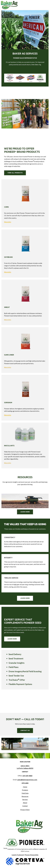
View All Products (15, 173)
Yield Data (25, 793)
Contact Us (25, 730)
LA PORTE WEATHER (25, 699)
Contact (25, 806)
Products (25, 790)
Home (25, 787)
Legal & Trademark (18, 855)
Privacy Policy (25, 810)
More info (8, 222)
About (25, 803)
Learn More (25, 512)
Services (25, 799)
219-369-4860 (27, 776)
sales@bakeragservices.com (27, 780)
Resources (25, 796)
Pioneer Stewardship (32, 855)
